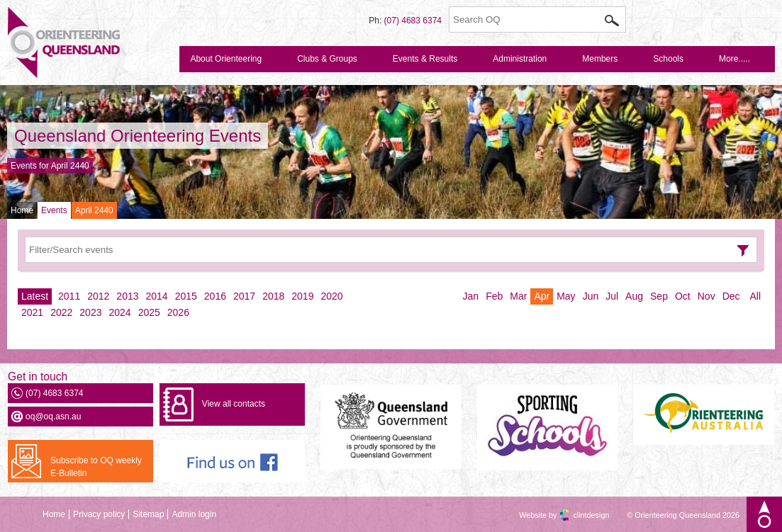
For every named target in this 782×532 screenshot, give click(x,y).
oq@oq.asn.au (53, 417)
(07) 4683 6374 (413, 21)
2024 (119, 312)
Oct (683, 296)
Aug (634, 296)
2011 (69, 296)
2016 (215, 296)
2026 (178, 312)
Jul (612, 296)
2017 (244, 296)
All (755, 296)
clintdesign (579, 515)
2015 (186, 296)
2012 (98, 296)
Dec (731, 296)
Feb (494, 296)
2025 (149, 312)
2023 (90, 312)
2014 (157, 296)
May (566, 296)
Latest (35, 296)
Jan (471, 296)
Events (54, 210)
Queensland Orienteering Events (138, 136)
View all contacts (234, 404)
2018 (273, 296)
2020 (331, 296)
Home (22, 210)
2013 (127, 296)
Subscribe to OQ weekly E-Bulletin (96, 467)
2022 (61, 312)
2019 (302, 296)
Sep (659, 296)
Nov (706, 296)
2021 (32, 312)
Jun (591, 296)
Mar (518, 296)
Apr (542, 296)
